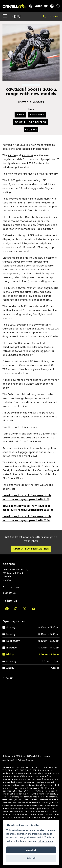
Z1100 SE (28, 155)
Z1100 (12, 155)
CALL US (51, 16)
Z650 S (31, 163)
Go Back (31, 130)
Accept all (31, 850)
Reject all (31, 858)
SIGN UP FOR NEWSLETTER (31, 549)
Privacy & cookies (27, 760)
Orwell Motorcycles (30, 122)
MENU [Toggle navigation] (12, 16)
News (20, 114)
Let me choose (46, 841)
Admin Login (9, 760)
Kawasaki (37, 114)
